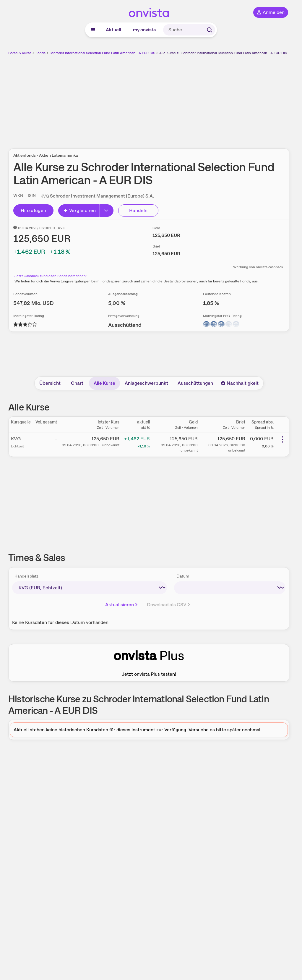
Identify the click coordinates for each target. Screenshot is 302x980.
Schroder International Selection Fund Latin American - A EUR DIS (102, 53)
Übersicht (50, 383)
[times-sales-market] (90, 588)
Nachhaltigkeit (240, 383)
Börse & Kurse (20, 53)
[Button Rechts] (107, 211)
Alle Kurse (104, 383)
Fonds (40, 53)
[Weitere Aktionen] (282, 439)
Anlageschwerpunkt (146, 383)
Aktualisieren (122, 605)
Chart (77, 383)
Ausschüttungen (195, 383)
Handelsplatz (26, 576)
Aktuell (113, 30)
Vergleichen (79, 210)
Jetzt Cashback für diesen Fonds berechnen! (51, 276)
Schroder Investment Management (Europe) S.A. (102, 196)
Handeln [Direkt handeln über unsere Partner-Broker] (138, 210)
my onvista (144, 30)
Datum (183, 576)
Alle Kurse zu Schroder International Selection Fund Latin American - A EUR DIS (223, 53)
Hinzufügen (34, 210)
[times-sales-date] (230, 588)
